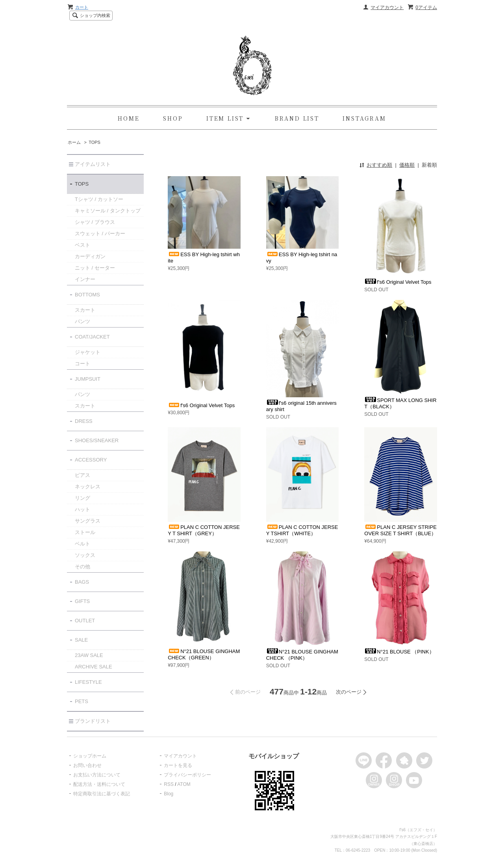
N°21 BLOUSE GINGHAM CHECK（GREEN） (204, 654)
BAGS (82, 582)
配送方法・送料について (99, 784)
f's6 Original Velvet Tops (398, 282)
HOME (129, 118)
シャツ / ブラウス (95, 222)
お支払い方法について (97, 775)
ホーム (74, 142)
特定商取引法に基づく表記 (102, 794)
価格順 (407, 165)
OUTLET (85, 621)
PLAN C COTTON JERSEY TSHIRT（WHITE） (302, 530)
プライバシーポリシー (187, 775)
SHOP (173, 118)
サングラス (88, 521)
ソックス (85, 555)
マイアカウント (387, 7)
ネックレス (88, 487)
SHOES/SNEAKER (97, 440)
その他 (82, 567)
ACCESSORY (91, 460)
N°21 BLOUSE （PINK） (399, 652)
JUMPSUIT (88, 379)
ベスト (82, 245)
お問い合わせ (87, 765)
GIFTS (82, 601)
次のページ (349, 692)
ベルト (82, 544)
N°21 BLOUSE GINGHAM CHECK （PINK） (302, 655)
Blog (169, 794)
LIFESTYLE (88, 682)
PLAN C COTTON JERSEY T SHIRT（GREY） (204, 530)
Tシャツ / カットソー (99, 199)
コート (82, 364)
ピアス (82, 475)
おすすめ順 (379, 165)
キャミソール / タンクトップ (108, 211)
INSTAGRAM (364, 118)
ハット (82, 509)
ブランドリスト (93, 721)
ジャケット (88, 352)
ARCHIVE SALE (94, 667)
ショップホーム (90, 756)
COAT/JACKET (92, 337)
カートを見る (178, 765)
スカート (85, 310)
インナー (85, 279)
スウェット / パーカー (100, 234)
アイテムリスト (93, 164)
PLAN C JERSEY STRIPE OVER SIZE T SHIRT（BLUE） (400, 530)
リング (82, 498)
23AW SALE (89, 655)
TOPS (94, 142)
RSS (169, 784)
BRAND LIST (297, 118)
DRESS (84, 421)
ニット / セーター (95, 268)
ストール (85, 532)
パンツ (82, 321)
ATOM (184, 784)
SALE (81, 640)
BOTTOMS (87, 295)
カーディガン (90, 256)
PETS (82, 701)
